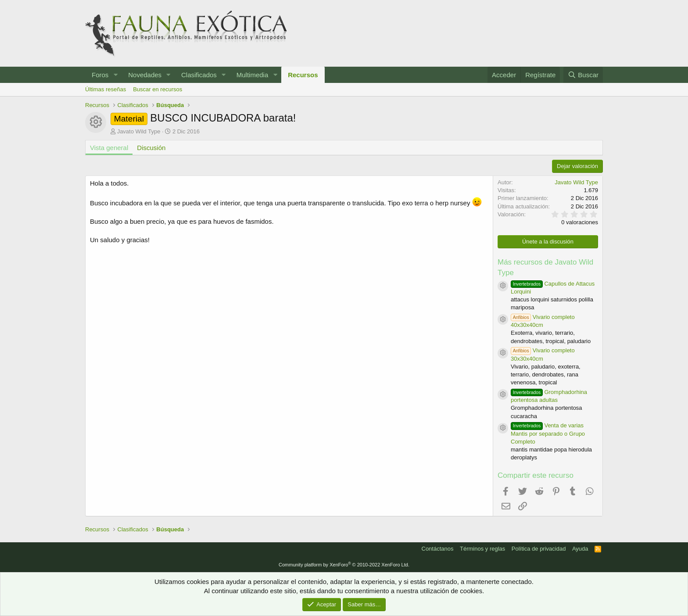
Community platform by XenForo (344, 565)
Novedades (145, 75)
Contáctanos (438, 549)
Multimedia (253, 75)
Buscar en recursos (158, 89)
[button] (115, 75)
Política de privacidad (539, 549)
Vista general (109, 148)
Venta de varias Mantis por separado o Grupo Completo (548, 433)
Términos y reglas (482, 549)
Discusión (151, 148)
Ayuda (580, 549)
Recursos (303, 75)
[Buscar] (583, 75)
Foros (100, 75)
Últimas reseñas (106, 89)
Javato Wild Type (139, 131)
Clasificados (199, 75)
